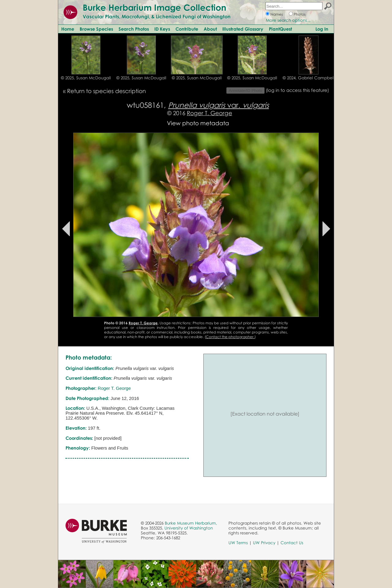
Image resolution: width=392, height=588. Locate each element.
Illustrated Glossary (243, 29)
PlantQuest (280, 29)
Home (68, 29)
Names (277, 14)
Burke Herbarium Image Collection (155, 7)
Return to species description (106, 91)
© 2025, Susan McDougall (86, 78)
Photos (300, 14)
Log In (322, 29)
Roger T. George (209, 113)
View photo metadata (198, 123)
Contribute (187, 29)
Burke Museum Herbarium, (191, 523)
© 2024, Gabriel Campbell (309, 78)
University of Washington (189, 528)
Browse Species (96, 29)
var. (219, 105)
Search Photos (134, 29)
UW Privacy (264, 543)
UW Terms (238, 543)
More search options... (288, 20)
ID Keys (162, 29)
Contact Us (292, 543)
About (210, 29)
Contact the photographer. (230, 337)
